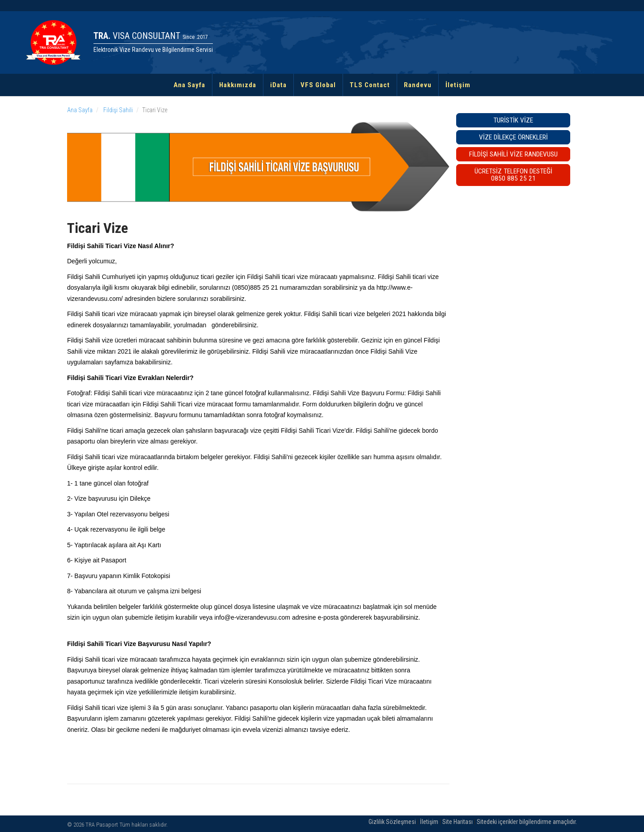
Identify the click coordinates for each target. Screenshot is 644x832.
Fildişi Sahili (117, 110)
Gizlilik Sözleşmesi (392, 822)
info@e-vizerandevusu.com (252, 617)
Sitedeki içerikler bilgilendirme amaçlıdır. (527, 822)
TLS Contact (370, 85)
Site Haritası (458, 822)
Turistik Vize (513, 120)
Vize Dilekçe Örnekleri (513, 137)
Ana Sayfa (189, 85)
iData (278, 85)
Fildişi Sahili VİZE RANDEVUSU (513, 154)
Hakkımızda (238, 85)
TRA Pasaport (102, 825)
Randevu (418, 85)
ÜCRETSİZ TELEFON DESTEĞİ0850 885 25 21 (513, 175)
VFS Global (318, 85)
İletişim (458, 85)
